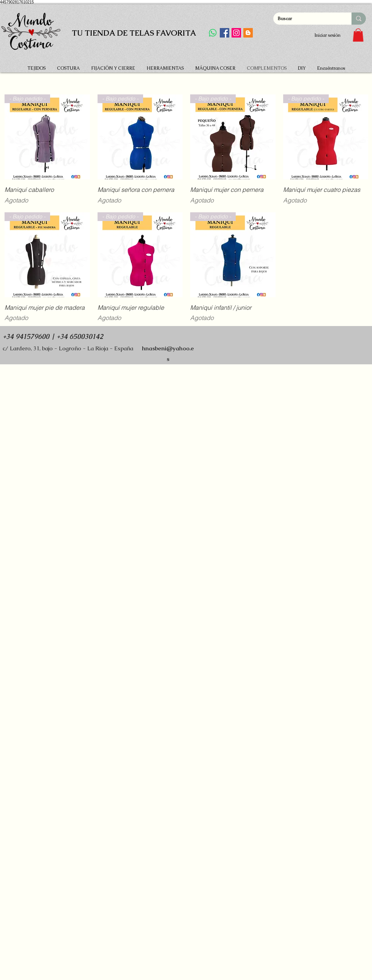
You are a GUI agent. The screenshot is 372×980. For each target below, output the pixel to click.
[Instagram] (236, 33)
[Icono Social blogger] (248, 33)
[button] (358, 35)
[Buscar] (307, 19)
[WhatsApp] (213, 33)
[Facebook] (225, 33)
